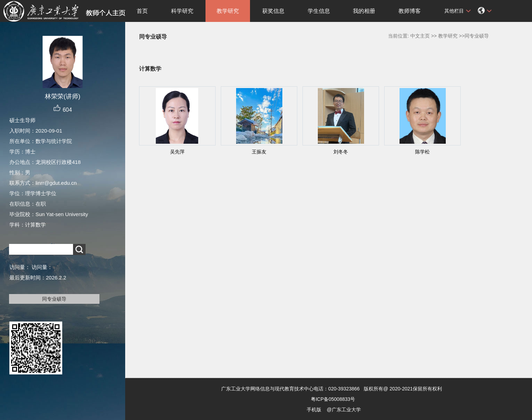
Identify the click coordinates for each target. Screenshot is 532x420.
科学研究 (182, 11)
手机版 (314, 410)
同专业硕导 (54, 299)
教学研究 (228, 11)
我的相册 (364, 11)
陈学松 (422, 152)
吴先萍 (177, 152)
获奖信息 (273, 11)
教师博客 (410, 11)
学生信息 (319, 11)
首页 (142, 11)
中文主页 (420, 36)
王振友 (259, 152)
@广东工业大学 (344, 410)
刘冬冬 (341, 152)
